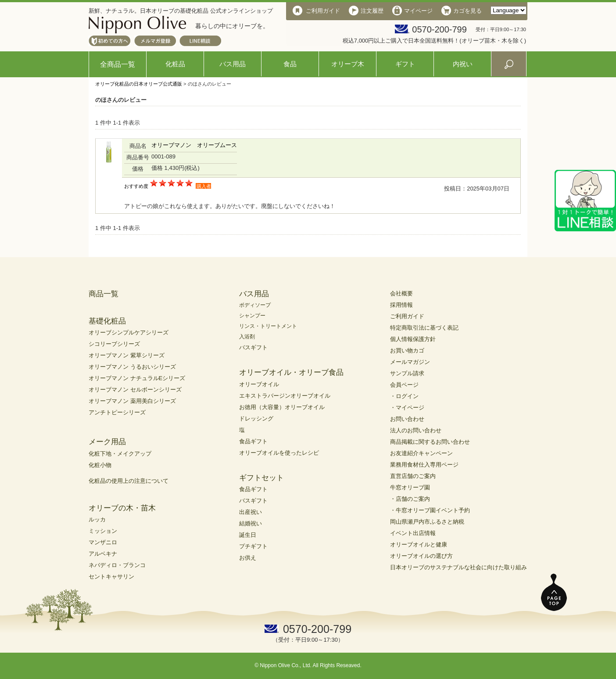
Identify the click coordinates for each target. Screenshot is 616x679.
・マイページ (407, 408)
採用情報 (401, 305)
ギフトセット (261, 478)
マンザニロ (103, 542)
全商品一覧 (118, 64)
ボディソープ (255, 305)
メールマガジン (410, 362)
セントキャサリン (111, 577)
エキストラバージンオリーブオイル (285, 396)
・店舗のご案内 (410, 499)
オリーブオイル (259, 384)
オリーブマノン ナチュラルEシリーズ (137, 378)
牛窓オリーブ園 (410, 487)
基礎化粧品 (107, 321)
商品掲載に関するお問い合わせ (430, 442)
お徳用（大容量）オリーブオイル (282, 407)
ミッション (103, 531)
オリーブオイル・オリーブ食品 (291, 372)
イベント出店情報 (413, 533)
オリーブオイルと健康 (419, 544)
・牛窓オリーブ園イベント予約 (430, 510)
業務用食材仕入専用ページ (424, 465)
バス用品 (233, 64)
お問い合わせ (407, 419)
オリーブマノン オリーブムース (194, 145)
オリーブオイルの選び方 (421, 556)
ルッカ (97, 519)
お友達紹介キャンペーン (421, 453)
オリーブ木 (348, 64)
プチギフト (253, 546)
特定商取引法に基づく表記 (424, 328)
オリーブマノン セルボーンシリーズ (135, 390)
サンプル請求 (407, 373)
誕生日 (248, 535)
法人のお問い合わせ (416, 430)
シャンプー (252, 316)
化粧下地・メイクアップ (120, 454)
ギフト (405, 64)
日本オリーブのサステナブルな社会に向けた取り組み (458, 567)
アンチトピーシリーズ (117, 412)
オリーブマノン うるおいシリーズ (132, 367)
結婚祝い (251, 523)
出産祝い (251, 512)
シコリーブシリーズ (114, 344)
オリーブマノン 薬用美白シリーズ (132, 401)
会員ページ (404, 385)
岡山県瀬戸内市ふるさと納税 (427, 522)
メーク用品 (107, 442)
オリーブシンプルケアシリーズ (129, 332)
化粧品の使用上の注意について (129, 481)
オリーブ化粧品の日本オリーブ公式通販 (139, 84)
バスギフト (253, 347)
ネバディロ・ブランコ (117, 565)
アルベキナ (103, 554)
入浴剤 (247, 337)
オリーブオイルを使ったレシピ (279, 453)
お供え (248, 558)
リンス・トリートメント (268, 326)
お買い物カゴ (407, 350)
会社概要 (401, 293)
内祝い (463, 64)
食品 (290, 64)
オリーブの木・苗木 (122, 508)
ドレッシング (256, 419)
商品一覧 (104, 294)
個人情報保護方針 (413, 339)
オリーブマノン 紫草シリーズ (127, 355)
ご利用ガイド (407, 316)
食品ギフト (253, 441)
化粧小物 (100, 465)
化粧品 (175, 64)
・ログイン (404, 396)
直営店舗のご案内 (413, 476)
